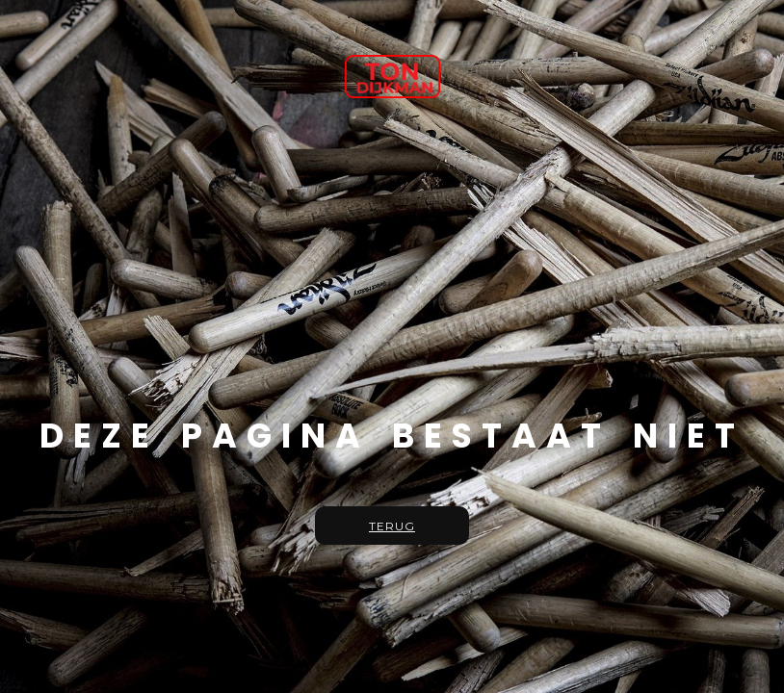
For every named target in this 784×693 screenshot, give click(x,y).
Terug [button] (392, 526)
